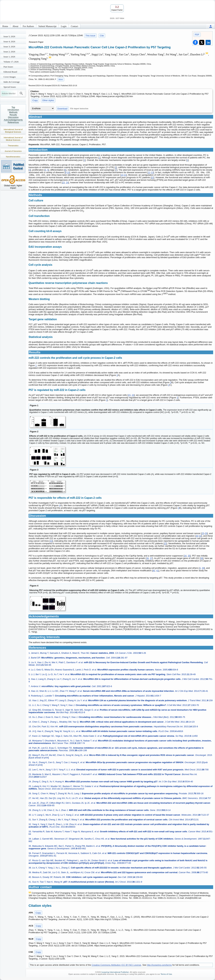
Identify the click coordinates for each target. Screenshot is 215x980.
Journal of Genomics (13, 151)
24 (67, 182)
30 (197, 536)
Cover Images (10, 77)
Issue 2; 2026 (9, 52)
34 (185, 556)
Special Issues (10, 87)
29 (206, 533)
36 (147, 558)
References (13, 122)
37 (151, 558)
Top (13, 107)
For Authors (28, 26)
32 (200, 536)
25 (203, 533)
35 (189, 556)
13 (152, 172)
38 (202, 558)
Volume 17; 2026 (11, 62)
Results (13, 115)
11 (149, 172)
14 (122, 175)
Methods (13, 112)
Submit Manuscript (48, 26)
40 (154, 571)
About (15, 26)
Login (64, 26)
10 (68, 172)
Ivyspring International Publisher (115, 972)
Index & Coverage (12, 82)
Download (62, 109)
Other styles (48, 100)
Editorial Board (10, 72)
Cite (102, 36)
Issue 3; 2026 (9, 47)
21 (125, 175)
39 (203, 568)
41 (157, 571)
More (61, 79)
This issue (90, 36)
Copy (35, 100)
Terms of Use (166, 974)
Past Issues (8, 67)
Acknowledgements (13, 120)
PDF (197, 35)
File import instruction (79, 109)
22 (153, 177)
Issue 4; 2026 (9, 41)
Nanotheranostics (13, 157)
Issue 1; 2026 (9, 57)
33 (51, 541)
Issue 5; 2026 (9, 36)
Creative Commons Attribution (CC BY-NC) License (116, 965)
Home (5, 26)
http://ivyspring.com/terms (159, 965)
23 (63, 182)
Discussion (13, 117)
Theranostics (13, 146)
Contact (75, 26)
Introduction (13, 110)
